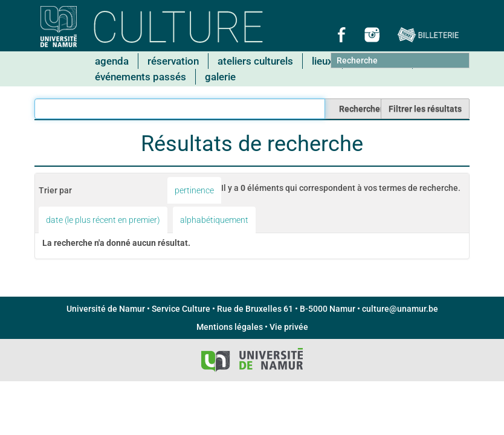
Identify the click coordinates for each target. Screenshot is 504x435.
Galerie (220, 77)
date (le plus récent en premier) (103, 220)
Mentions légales (230, 327)
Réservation (173, 61)
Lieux (322, 61)
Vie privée (289, 327)
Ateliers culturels (255, 61)
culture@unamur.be (400, 309)
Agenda (112, 61)
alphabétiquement (214, 220)
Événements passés (141, 77)
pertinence (194, 190)
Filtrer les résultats (425, 109)
